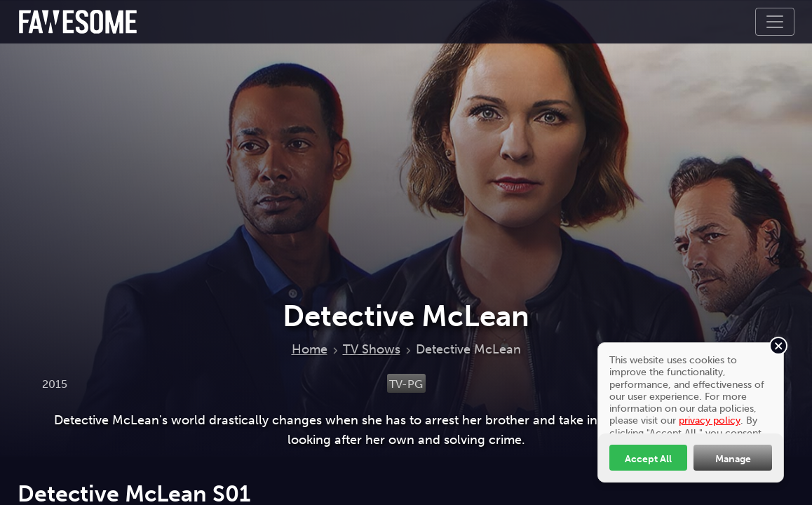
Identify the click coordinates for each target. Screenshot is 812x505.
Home (310, 349)
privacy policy (710, 420)
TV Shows (372, 349)
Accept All (648, 459)
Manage (733, 459)
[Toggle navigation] (775, 22)
